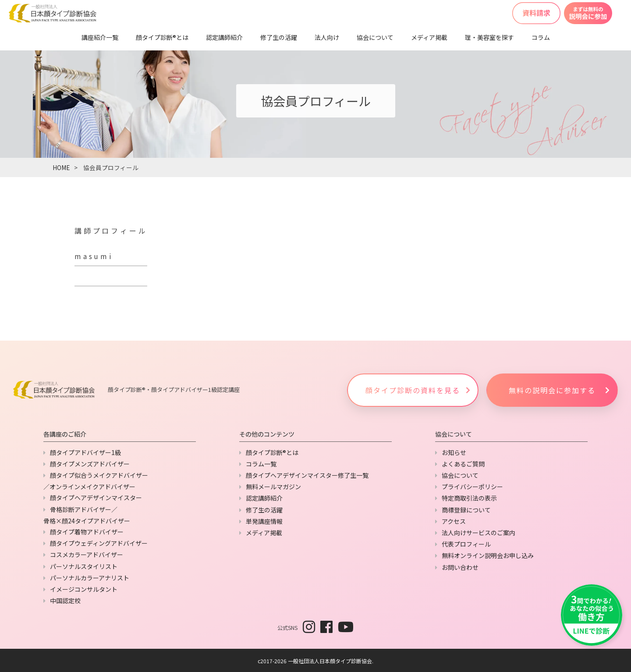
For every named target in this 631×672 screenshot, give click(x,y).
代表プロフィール (466, 544)
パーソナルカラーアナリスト (90, 578)
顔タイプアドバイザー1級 (85, 452)
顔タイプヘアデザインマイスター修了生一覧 (307, 475)
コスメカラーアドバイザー (87, 555)
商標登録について (466, 510)
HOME (61, 167)
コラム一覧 (261, 464)
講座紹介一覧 (100, 37)
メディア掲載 (429, 37)
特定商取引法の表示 (469, 498)
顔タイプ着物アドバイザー (87, 532)
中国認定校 (65, 601)
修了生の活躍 (279, 37)
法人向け (327, 37)
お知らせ (454, 452)
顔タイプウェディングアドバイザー (99, 543)
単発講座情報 (264, 521)
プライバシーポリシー (472, 487)
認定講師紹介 (224, 37)
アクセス (454, 521)
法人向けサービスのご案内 (479, 533)
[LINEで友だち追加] (592, 615)
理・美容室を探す (489, 37)
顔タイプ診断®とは (162, 37)
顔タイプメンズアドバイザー (90, 464)
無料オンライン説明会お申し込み (488, 555)
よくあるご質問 (463, 464)
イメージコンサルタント (84, 589)
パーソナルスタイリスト (84, 566)
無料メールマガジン (273, 487)
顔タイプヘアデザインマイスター (96, 498)
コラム (541, 37)
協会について (375, 37)
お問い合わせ (460, 567)
